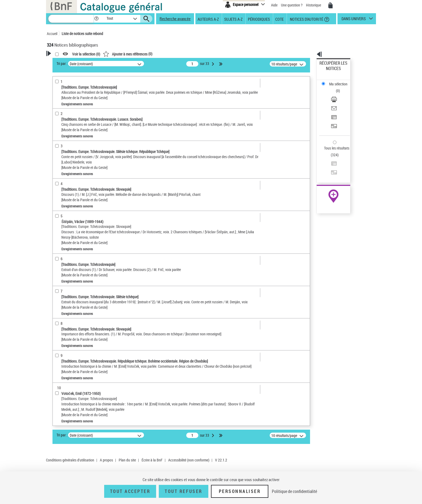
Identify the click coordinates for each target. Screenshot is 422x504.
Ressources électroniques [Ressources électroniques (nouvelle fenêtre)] (331, 171)
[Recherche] (71, 19)
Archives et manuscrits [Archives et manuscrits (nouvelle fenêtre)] (329, 165)
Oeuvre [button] (58, 168)
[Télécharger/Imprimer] (341, 81)
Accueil (52, 34)
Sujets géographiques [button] (71, 213)
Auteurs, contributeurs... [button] (73, 177)
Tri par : (131, 63)
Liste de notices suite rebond (82, 34)
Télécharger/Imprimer (336, 81)
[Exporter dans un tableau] (341, 94)
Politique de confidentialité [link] (294, 491)
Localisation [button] (62, 159)
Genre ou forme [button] (65, 222)
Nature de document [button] (69, 118)
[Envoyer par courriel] (341, 88)
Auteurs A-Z (208, 19)
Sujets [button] (58, 204)
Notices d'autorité (306, 19)
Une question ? (292, 5)
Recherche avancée (175, 19)
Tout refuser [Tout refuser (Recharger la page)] (183, 491)
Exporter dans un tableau (339, 94)
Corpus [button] (58, 240)
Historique (314, 5)
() (197, 54)
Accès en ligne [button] (64, 109)
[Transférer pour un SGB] (341, 100)
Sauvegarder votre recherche (80, 89)
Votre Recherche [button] (69, 62)
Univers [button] (59, 231)
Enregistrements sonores (73, 142)
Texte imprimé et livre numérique (80, 134)
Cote (279, 19)
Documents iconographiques (77, 126)
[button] (96, 19)
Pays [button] (56, 258)
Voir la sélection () (155, 54)
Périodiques (259, 19)
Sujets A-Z (233, 19)
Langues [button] (59, 186)
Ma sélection (330, 72)
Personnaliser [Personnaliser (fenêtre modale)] (240, 491)
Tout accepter (130, 491)
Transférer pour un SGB (338, 100)
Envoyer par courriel (335, 87)
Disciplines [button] (61, 249)
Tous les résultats (333, 115)
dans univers (354, 20)
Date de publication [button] (68, 195)
